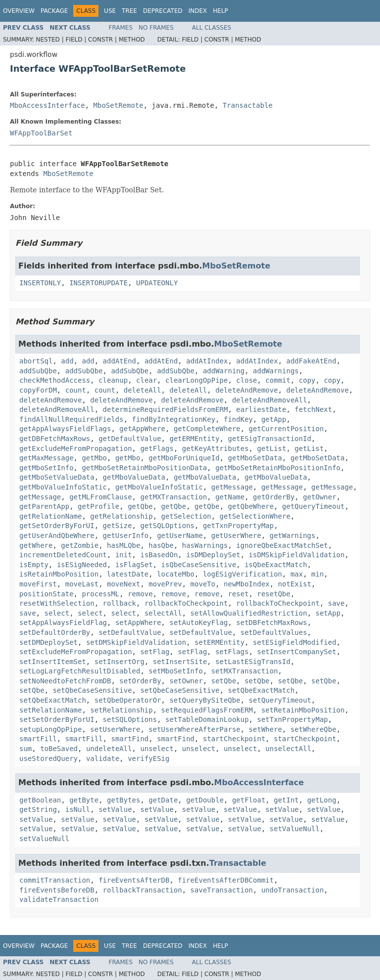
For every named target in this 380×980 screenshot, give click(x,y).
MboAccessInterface (47, 105)
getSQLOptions (167, 526)
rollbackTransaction (142, 890)
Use (110, 11)
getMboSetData (255, 458)
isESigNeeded (82, 565)
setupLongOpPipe (50, 729)
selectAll (163, 613)
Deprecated (163, 11)
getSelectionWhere (255, 516)
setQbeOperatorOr (128, 700)
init (124, 555)
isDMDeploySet (213, 555)
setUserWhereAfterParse (194, 729)
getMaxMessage (47, 458)
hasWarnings (205, 545)
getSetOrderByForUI (57, 526)
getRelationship (121, 516)
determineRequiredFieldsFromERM (166, 409)
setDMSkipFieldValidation (136, 642)
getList (271, 448)
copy (307, 380)
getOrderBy (274, 497)
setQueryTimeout (280, 700)
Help (220, 11)
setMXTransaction (245, 671)
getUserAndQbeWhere (57, 535)
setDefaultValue (130, 632)
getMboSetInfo (47, 468)
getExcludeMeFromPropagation (76, 448)
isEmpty (34, 565)
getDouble (205, 800)
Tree (129, 11)
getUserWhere (236, 535)
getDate (163, 800)
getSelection (186, 516)
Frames (121, 28)
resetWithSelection (57, 603)
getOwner (319, 497)
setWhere (265, 729)
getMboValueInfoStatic (63, 487)
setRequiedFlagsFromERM (207, 710)
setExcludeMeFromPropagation (76, 652)
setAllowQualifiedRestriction (249, 613)
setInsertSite (180, 662)
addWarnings (276, 371)
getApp (274, 419)
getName (230, 497)
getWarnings (293, 535)
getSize (118, 526)
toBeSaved (59, 749)
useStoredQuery (48, 758)
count (76, 390)
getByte (84, 800)
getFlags (157, 448)
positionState (47, 594)
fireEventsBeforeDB (57, 890)
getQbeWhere (251, 506)
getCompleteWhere (207, 429)
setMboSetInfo (176, 671)
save (336, 603)
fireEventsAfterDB (134, 880)
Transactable (248, 105)
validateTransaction (59, 899)
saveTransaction (222, 890)
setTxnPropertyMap (292, 719)
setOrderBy (140, 681)
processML (100, 594)
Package (54, 11)
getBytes (123, 800)
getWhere (36, 545)
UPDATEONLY (157, 283)
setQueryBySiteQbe (205, 700)
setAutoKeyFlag (198, 623)
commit (278, 380)
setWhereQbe (313, 729)
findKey (238, 419)
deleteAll (142, 390)
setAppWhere (138, 623)
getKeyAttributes (215, 448)
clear (146, 380)
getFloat (249, 800)
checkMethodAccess (55, 380)
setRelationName (50, 710)
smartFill (38, 739)
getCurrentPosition (286, 429)
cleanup (113, 380)
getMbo (94, 458)
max (297, 574)
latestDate (128, 574)
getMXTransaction (173, 497)
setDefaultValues (274, 632)
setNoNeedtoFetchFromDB (65, 681)
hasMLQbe (123, 545)
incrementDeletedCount (63, 555)
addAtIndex (207, 361)
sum (25, 749)
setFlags (232, 652)
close (246, 380)
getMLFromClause (100, 497)
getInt (286, 800)
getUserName (180, 535)
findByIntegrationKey (174, 419)
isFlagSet (134, 565)
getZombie (80, 545)
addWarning (224, 371)
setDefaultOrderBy (55, 632)
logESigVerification (242, 574)
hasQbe (161, 545)
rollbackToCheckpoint (186, 603)
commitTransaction (55, 880)
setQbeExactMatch (261, 690)
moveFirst (38, 584)
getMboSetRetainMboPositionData (144, 468)
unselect (157, 749)
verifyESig (148, 758)
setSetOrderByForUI (57, 719)
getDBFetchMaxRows (55, 439)
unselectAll (288, 749)
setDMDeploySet (48, 642)
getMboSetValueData (57, 477)
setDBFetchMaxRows (271, 623)
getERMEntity (194, 439)
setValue (115, 809)
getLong (322, 800)
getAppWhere (142, 429)
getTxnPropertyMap (238, 526)
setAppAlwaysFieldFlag (63, 623)
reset (238, 594)
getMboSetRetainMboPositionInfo (278, 468)
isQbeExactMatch (276, 565)
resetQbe (273, 594)
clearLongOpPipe (196, 380)
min (317, 574)
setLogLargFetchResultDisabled (80, 671)
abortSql (36, 361)
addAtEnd (119, 361)
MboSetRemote (119, 105)
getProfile (98, 506)
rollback (119, 603)
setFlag (155, 652)
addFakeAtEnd (311, 361)
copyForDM (38, 390)
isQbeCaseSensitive (199, 565)
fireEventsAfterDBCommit (226, 880)
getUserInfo (126, 535)
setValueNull (295, 829)
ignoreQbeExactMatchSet (282, 545)
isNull (78, 809)
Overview (19, 11)
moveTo (203, 584)
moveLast (82, 584)
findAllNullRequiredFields (71, 419)
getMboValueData (134, 477)
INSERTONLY (40, 283)
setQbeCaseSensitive (92, 690)
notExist (295, 584)
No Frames (156, 28)
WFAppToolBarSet (41, 133)
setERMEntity (219, 642)
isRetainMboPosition (59, 574)
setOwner (186, 681)
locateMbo (176, 574)
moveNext (123, 584)
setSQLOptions (130, 719)
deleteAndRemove (246, 390)
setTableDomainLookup (207, 719)
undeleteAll (109, 749)
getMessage (232, 487)
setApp (328, 613)
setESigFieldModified (295, 642)
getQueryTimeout (313, 506)
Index (198, 11)
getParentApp (44, 506)
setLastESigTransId (253, 662)
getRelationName (50, 516)
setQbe (224, 681)
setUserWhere (115, 729)
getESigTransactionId (269, 439)
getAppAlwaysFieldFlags (65, 429)
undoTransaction (292, 890)
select (57, 613)
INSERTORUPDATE (98, 283)
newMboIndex (247, 584)
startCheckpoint (234, 739)
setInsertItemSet (53, 662)
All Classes (212, 28)
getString (38, 809)
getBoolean (40, 800)
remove (140, 594)
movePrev (165, 584)
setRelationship (121, 710)
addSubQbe (38, 371)
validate (103, 758)
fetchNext (313, 409)
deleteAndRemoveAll (270, 400)
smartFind (130, 739)
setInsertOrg (119, 662)
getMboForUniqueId (184, 458)
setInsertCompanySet (296, 652)
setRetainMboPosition (303, 710)
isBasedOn (159, 555)
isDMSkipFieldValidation (297, 555)
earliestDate (261, 409)
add (67, 361)
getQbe (140, 506)
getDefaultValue (130, 439)
